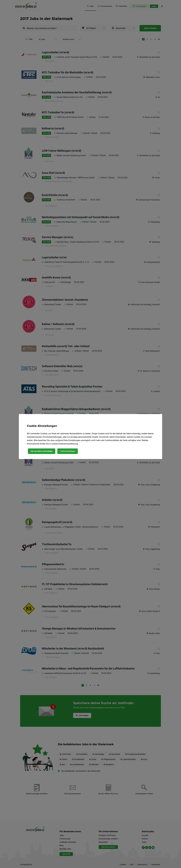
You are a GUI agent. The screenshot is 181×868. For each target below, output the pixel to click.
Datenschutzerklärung (68, 444)
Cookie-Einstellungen (68, 451)
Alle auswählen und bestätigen (42, 451)
